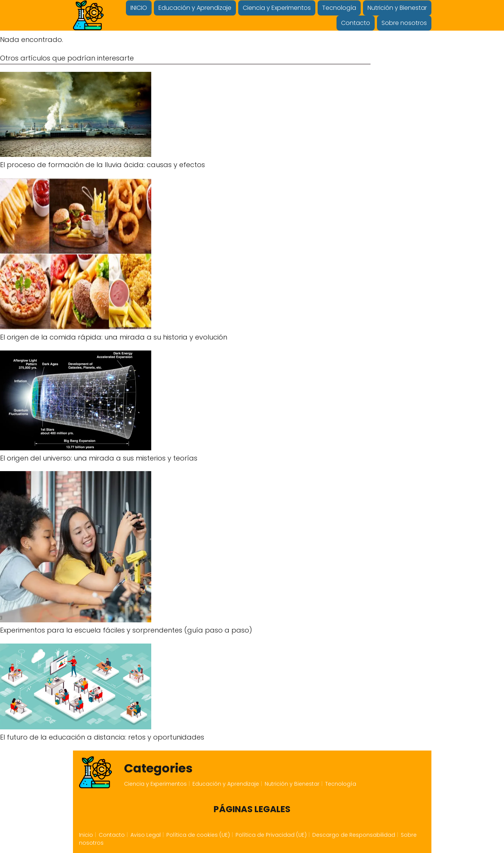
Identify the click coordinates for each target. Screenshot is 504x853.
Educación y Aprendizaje (195, 8)
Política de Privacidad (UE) (271, 835)
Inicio (86, 835)
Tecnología (339, 8)
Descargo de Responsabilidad (354, 835)
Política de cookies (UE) (198, 835)
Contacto (356, 23)
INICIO (139, 8)
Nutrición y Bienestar (397, 8)
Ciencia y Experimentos (277, 8)
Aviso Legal (146, 835)
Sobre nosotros (404, 23)
